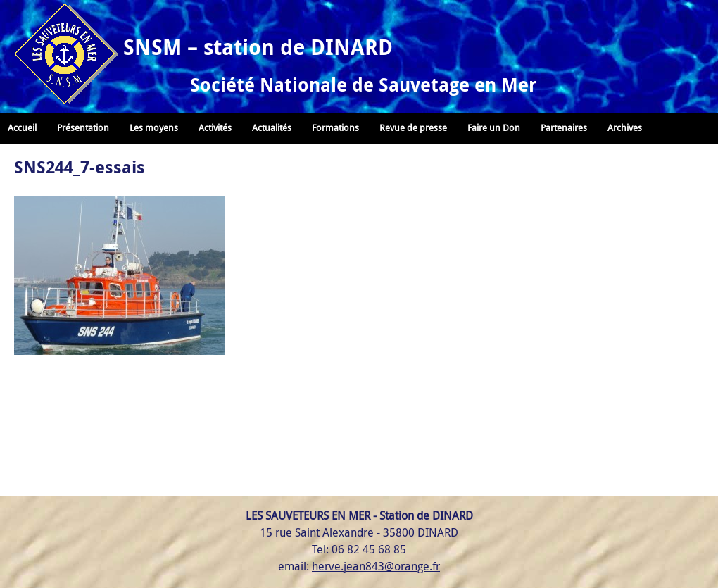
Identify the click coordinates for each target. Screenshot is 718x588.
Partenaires (564, 128)
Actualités (272, 128)
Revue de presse (413, 128)
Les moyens (154, 128)
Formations (335, 128)
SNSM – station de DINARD (258, 47)
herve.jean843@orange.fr (376, 566)
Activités (215, 128)
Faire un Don (494, 128)
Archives (625, 128)
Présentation (83, 128)
